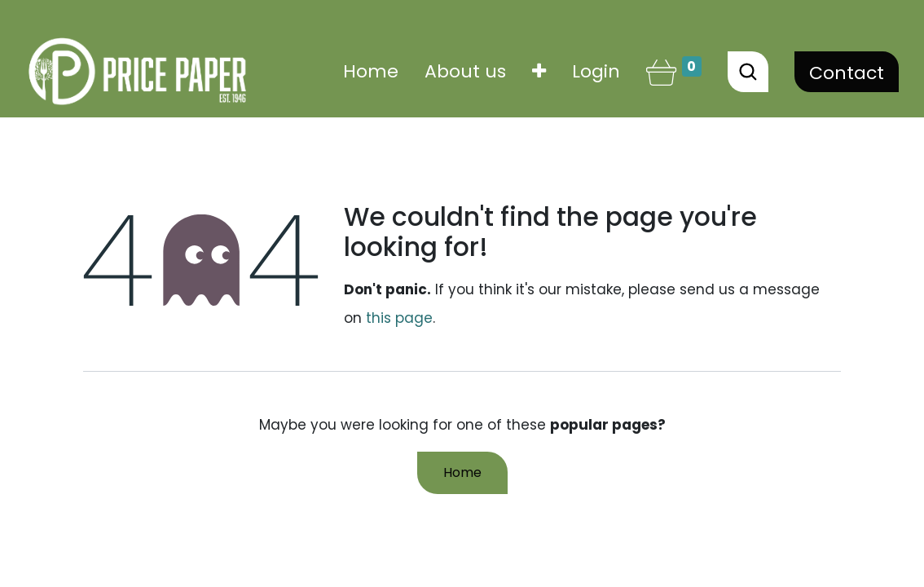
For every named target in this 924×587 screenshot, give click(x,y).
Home (462, 472)
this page (399, 318)
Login (596, 71)
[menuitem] (371, 71)
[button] (539, 71)
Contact (847, 73)
